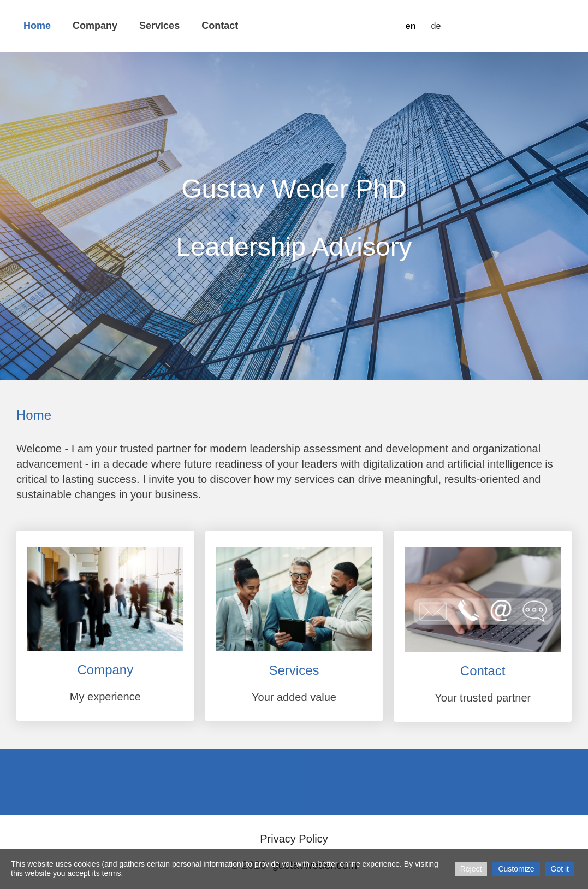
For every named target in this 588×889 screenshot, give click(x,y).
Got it (560, 869)
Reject (471, 869)
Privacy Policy (294, 839)
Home (37, 26)
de (436, 26)
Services (159, 26)
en (411, 26)
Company (95, 26)
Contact (220, 26)
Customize (516, 869)
